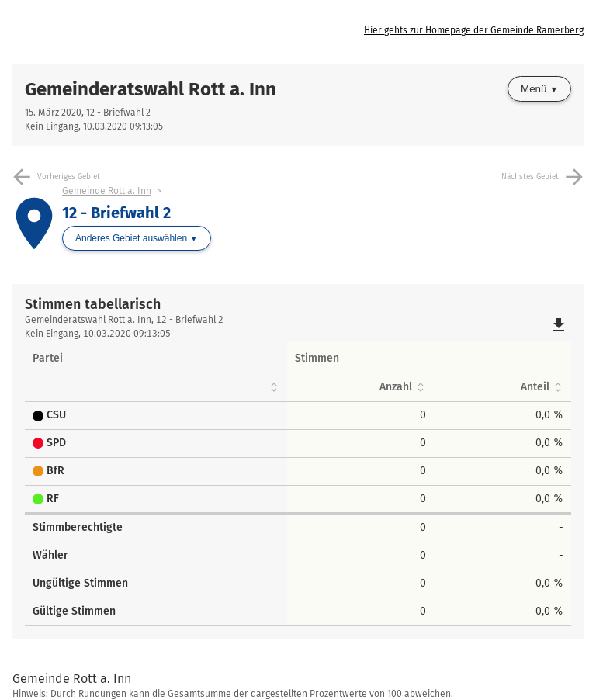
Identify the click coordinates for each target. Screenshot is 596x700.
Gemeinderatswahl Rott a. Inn (151, 89)
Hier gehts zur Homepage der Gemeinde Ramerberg (474, 30)
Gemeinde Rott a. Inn (107, 191)
